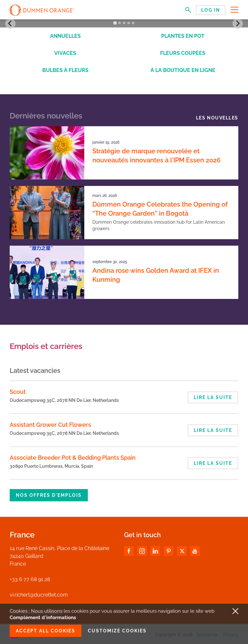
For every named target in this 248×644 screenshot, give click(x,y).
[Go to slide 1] (115, 23)
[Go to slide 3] (124, 23)
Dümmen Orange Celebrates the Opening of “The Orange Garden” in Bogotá (160, 209)
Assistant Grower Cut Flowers (50, 425)
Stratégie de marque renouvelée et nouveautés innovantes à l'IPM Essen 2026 (156, 156)
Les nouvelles (217, 118)
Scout (18, 392)
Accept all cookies (46, 631)
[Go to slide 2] (119, 23)
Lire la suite (213, 397)
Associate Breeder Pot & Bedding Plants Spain (73, 458)
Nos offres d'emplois (49, 495)
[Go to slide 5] (133, 23)
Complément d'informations (43, 618)
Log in (211, 10)
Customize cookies (117, 631)
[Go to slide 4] (129, 23)
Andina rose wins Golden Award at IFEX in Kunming (156, 275)
